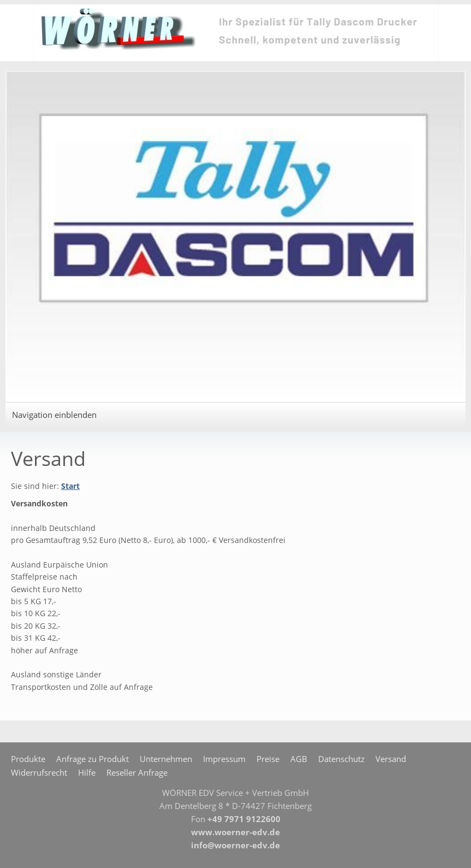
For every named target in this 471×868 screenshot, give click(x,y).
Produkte (28, 759)
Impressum (224, 759)
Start (70, 486)
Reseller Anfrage (137, 772)
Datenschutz (341, 759)
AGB (299, 759)
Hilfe (87, 772)
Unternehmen (166, 759)
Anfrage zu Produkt (93, 759)
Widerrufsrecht (39, 772)
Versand (391, 759)
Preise (268, 759)
